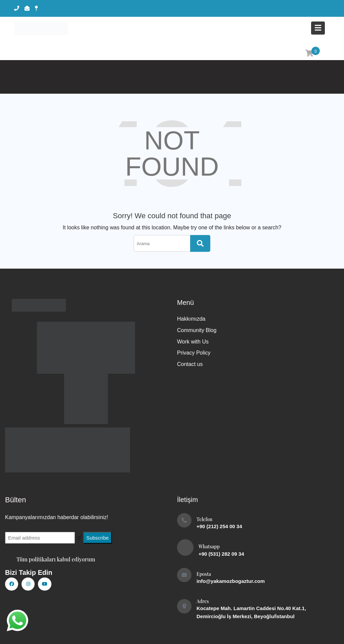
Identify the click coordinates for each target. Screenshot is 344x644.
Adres (203, 601)
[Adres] (184, 606)
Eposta (204, 574)
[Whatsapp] (185, 547)
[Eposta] (184, 575)
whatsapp (17, 618)
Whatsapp (209, 546)
